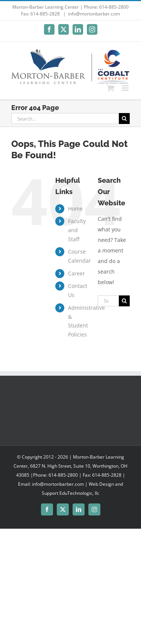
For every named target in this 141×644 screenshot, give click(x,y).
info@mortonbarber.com (94, 14)
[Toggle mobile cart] (111, 88)
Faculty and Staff (77, 230)
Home (75, 209)
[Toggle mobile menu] (126, 88)
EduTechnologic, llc (79, 493)
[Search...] (65, 119)
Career (77, 273)
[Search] (124, 119)
